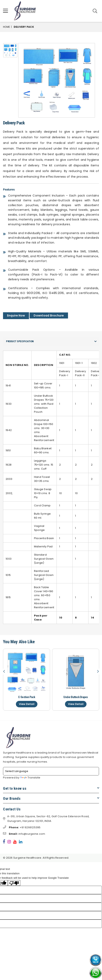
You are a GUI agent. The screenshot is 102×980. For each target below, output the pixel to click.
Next (98, 672)
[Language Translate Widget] (51, 771)
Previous (4, 672)
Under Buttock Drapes (76, 697)
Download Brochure (49, 315)
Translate (30, 778)
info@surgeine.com (24, 834)
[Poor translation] (14, 883)
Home (6, 27)
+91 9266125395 (22, 827)
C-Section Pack (27, 697)
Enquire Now (16, 315)
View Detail (27, 704)
